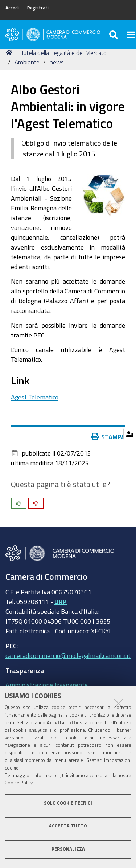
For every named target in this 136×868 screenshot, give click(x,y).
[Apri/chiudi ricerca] (114, 34)
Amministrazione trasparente (47, 685)
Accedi (12, 8)
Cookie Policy (19, 783)
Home (10, 53)
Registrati (38, 8)
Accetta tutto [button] (68, 826)
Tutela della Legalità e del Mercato (64, 53)
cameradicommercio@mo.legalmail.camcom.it (68, 655)
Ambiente (27, 62)
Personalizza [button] (68, 849)
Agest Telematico (35, 397)
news (57, 62)
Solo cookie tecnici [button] (68, 803)
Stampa (108, 437)
